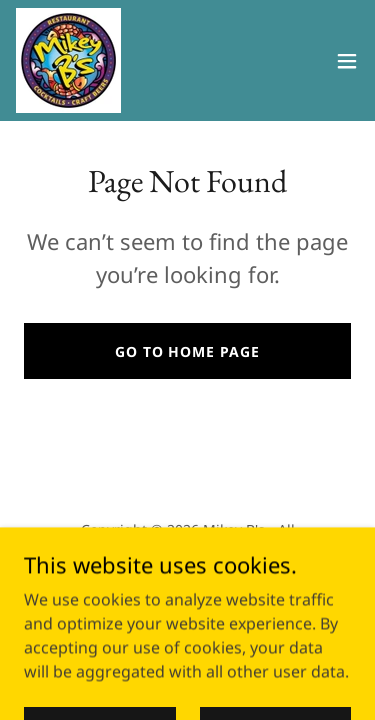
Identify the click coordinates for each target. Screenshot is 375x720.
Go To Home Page (188, 351)
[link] (68, 60)
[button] (347, 61)
